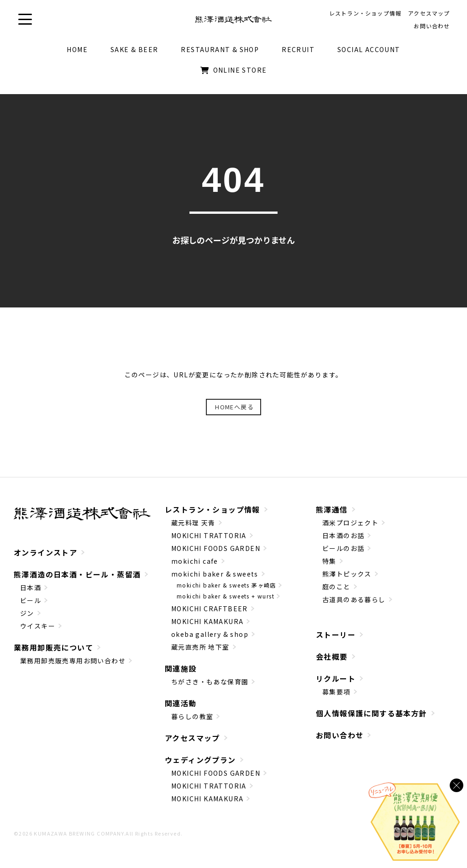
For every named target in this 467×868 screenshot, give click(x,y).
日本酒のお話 (343, 540)
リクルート (336, 683)
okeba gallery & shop (210, 639)
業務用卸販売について (53, 651)
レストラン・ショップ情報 (213, 514)
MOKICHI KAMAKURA (207, 626)
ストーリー (336, 639)
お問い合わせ (340, 740)
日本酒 (31, 592)
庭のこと (336, 591)
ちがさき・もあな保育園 (210, 686)
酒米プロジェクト (350, 527)
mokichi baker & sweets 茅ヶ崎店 (226, 590)
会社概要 (332, 661)
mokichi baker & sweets (215, 578)
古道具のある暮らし (354, 604)
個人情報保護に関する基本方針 (372, 718)
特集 (329, 566)
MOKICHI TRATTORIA (209, 540)
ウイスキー (38, 630)
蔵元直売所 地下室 (200, 651)
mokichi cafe (195, 566)
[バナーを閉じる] (457, 785)
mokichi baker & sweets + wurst (226, 601)
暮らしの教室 (192, 721)
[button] (25, 22)
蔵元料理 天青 (193, 527)
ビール (31, 604)
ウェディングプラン (200, 764)
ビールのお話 (343, 553)
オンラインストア (45, 556)
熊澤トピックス (347, 578)
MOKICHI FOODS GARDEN (216, 553)
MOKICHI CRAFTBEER (210, 613)
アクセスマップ (192, 742)
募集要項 (336, 696)
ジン (27, 617)
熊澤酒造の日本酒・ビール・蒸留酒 (77, 578)
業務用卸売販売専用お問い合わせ (73, 665)
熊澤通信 (332, 514)
